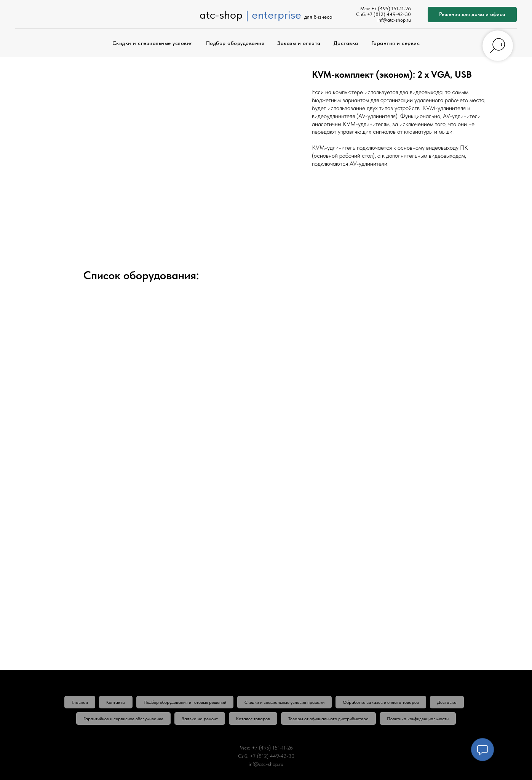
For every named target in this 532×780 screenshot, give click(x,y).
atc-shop (221, 14)
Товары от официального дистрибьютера (328, 719)
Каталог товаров (253, 719)
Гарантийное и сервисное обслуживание (123, 719)
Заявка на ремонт (200, 719)
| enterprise (273, 14)
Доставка (346, 43)
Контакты (116, 702)
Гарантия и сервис (396, 43)
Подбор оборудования (235, 43)
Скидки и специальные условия (153, 43)
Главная (80, 702)
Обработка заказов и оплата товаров (381, 702)
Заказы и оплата (299, 43)
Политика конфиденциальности (418, 719)
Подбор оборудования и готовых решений (185, 702)
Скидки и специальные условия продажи (284, 702)
